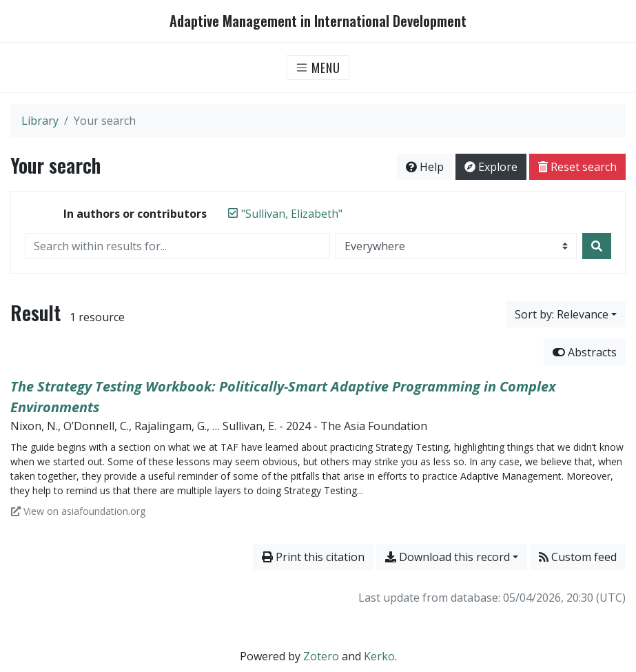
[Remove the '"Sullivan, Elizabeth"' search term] (292, 214)
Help (425, 167)
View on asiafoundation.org (78, 511)
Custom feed (578, 557)
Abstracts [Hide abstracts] (585, 352)
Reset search (577, 167)
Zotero (321, 656)
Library (40, 121)
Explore (491, 167)
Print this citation (313, 557)
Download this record (448, 557)
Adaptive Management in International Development (318, 21)
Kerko (379, 656)
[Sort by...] (566, 314)
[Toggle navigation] (318, 68)
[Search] (597, 246)
